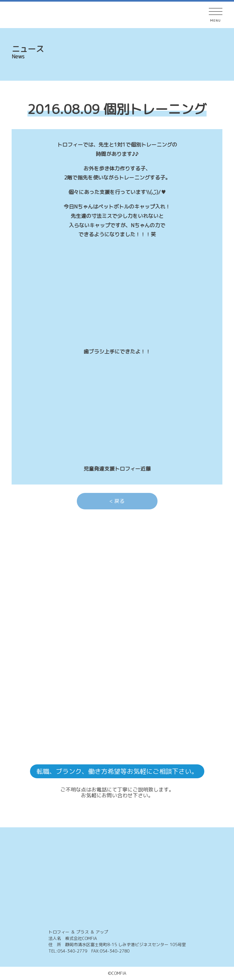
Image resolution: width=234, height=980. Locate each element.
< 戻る (117, 501)
